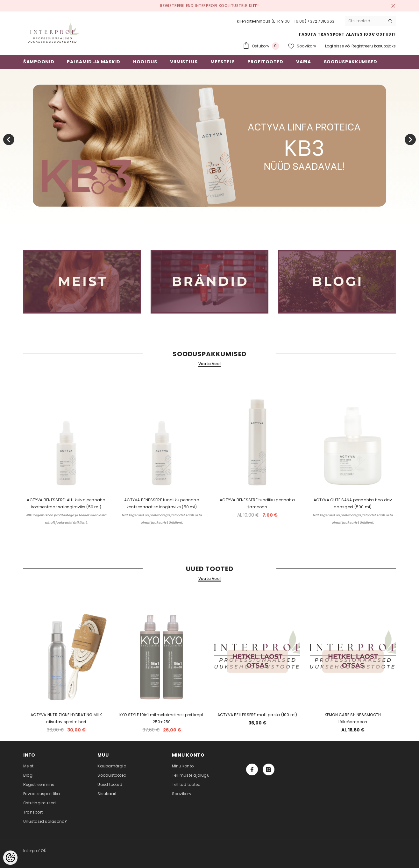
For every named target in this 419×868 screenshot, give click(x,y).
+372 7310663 (321, 21)
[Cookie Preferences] (10, 858)
